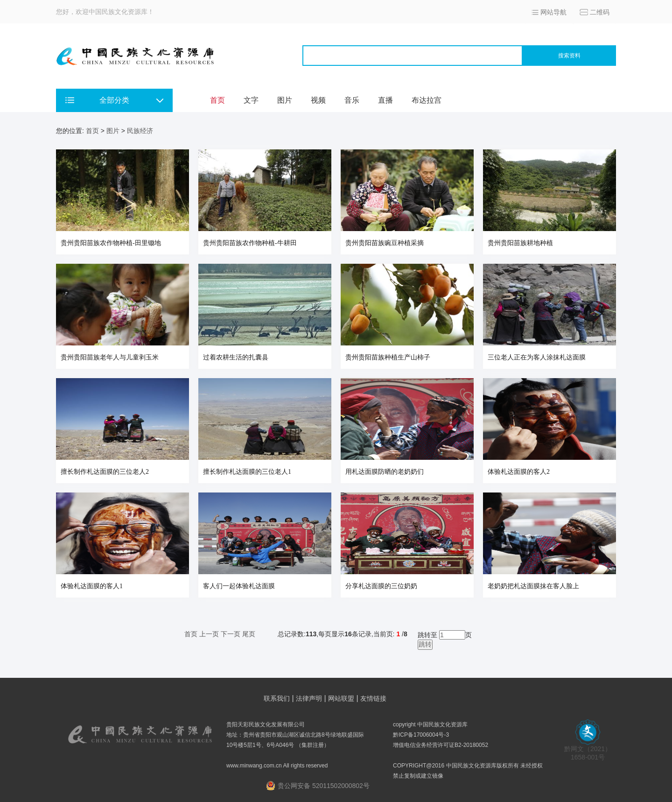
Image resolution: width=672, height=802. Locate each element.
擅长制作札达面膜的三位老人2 (105, 472)
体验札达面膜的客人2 (519, 472)
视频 (318, 100)
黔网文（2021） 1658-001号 (588, 750)
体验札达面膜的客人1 (92, 586)
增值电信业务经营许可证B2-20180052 (441, 745)
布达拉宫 (427, 100)
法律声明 (309, 698)
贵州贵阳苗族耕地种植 (520, 243)
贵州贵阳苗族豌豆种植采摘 (385, 243)
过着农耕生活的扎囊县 (236, 357)
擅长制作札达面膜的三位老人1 (247, 472)
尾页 (249, 634)
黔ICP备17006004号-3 (421, 735)
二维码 (600, 12)
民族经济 (140, 131)
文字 (251, 100)
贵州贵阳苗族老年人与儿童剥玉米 (110, 357)
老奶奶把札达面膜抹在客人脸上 (533, 586)
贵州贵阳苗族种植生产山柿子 (388, 357)
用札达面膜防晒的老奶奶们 (385, 472)
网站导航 (553, 12)
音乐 (352, 100)
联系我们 (277, 698)
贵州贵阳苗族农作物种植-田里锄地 (111, 243)
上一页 (209, 634)
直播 (385, 100)
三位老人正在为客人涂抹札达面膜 (537, 357)
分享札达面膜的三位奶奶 (381, 586)
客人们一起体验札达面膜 (239, 586)
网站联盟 (341, 698)
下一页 (231, 634)
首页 (217, 100)
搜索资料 (569, 56)
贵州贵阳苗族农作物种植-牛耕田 (250, 243)
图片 (285, 100)
